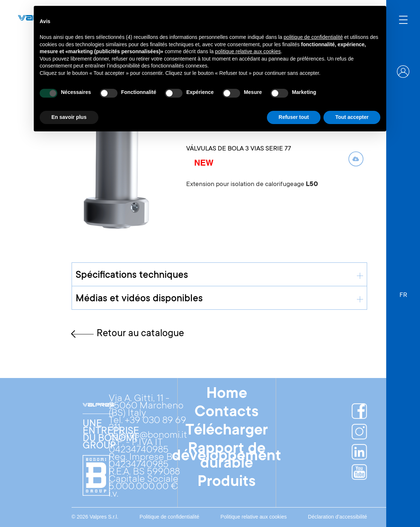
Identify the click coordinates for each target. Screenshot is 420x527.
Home (227, 395)
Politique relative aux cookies (254, 517)
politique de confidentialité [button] (313, 37)
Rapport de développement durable (227, 457)
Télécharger (227, 431)
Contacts (227, 413)
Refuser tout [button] (294, 117)
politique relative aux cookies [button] (248, 51)
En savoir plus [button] (69, 117)
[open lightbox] (118, 163)
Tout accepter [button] (352, 117)
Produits (227, 483)
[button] (403, 292)
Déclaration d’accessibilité (338, 517)
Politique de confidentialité (169, 517)
